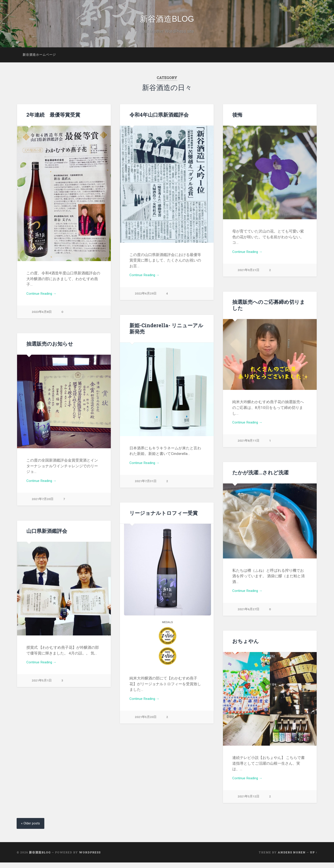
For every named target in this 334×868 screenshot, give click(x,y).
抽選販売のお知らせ (50, 349)
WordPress (90, 858)
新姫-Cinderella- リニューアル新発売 (166, 333)
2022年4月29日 (146, 300)
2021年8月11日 (248, 447)
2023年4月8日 (42, 318)
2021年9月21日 (248, 276)
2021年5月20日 (146, 723)
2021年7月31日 (146, 487)
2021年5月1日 (42, 687)
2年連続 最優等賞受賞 (53, 120)
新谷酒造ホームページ (39, 60)
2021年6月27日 (248, 615)
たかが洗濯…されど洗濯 (260, 477)
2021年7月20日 (43, 505)
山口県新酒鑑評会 (47, 536)
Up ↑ (313, 858)
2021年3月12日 (248, 803)
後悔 (237, 120)
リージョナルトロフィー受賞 (164, 518)
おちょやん (246, 646)
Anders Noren (292, 858)
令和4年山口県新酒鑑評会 (159, 120)
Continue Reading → (43, 299)
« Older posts (32, 829)
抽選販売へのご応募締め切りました (269, 310)
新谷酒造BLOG (167, 21)
